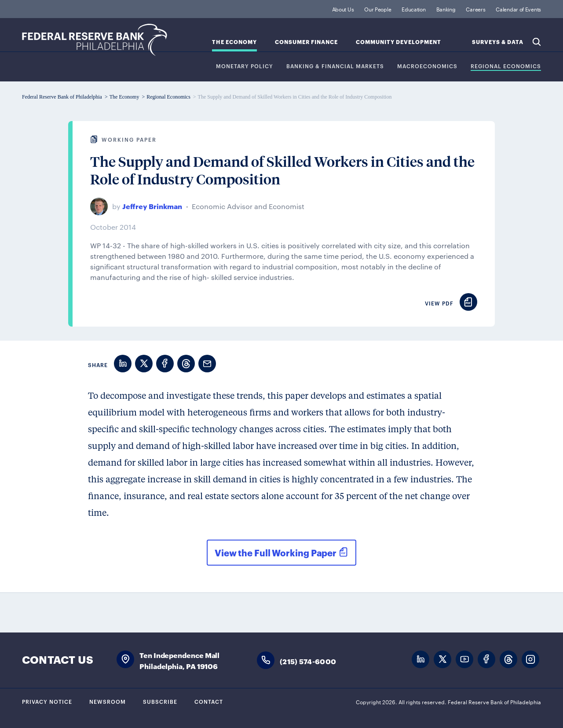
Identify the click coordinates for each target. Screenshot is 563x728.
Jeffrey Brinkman (152, 206)
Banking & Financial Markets (335, 66)
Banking (446, 9)
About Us (343, 9)
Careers (475, 9)
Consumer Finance (306, 42)
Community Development (398, 42)
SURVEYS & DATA (498, 42)
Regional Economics (506, 66)
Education (413, 9)
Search (537, 42)
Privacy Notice (47, 701)
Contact (209, 701)
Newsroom (108, 701)
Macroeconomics (427, 66)
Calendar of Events (518, 9)
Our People (378, 9)
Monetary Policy (245, 66)
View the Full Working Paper (276, 552)
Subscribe (160, 701)
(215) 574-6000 (308, 661)
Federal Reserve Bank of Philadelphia (95, 40)
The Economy (234, 42)
